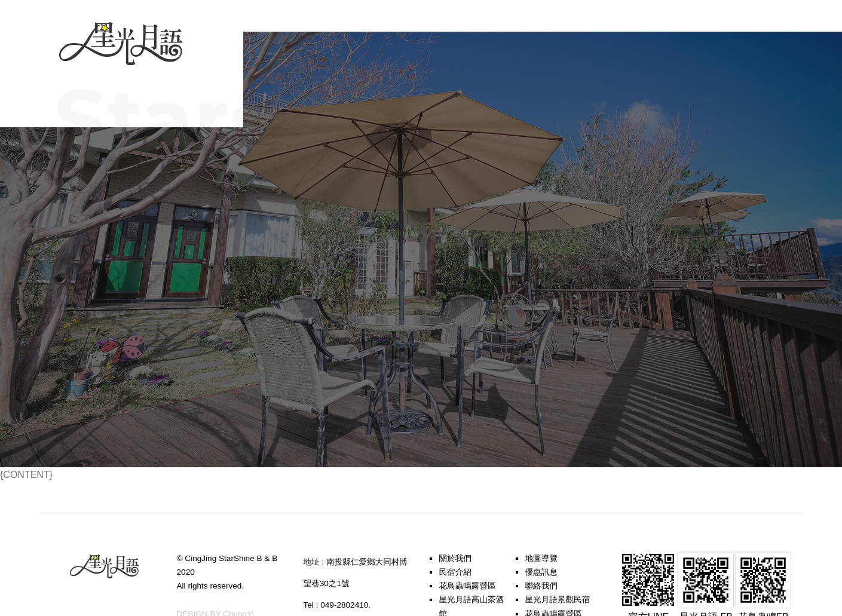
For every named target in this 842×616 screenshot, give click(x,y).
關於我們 (455, 558)
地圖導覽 (541, 558)
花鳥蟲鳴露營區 (467, 586)
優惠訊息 (541, 572)
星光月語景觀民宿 (557, 600)
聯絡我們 (541, 586)
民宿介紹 (455, 572)
